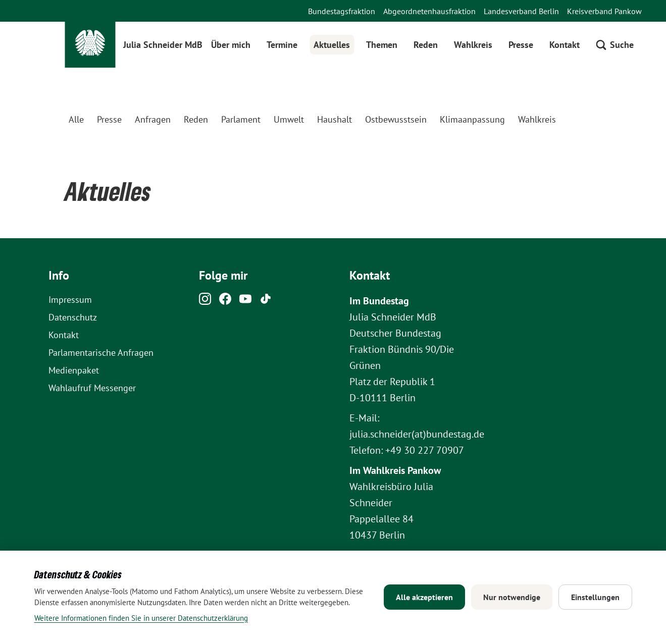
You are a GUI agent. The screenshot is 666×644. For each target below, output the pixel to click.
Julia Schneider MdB (163, 45)
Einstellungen (595, 597)
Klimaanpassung (472, 119)
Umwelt (289, 119)
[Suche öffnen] (615, 45)
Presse (521, 45)
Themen (382, 45)
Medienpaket (74, 370)
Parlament (241, 119)
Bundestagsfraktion (342, 11)
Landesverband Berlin (521, 11)
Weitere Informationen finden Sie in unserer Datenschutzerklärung (141, 618)
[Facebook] (225, 302)
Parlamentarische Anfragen (101, 353)
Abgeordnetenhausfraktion (429, 11)
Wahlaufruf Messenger (92, 388)
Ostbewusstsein (396, 119)
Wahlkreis (473, 45)
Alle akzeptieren (424, 597)
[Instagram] (205, 302)
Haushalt (335, 119)
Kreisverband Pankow (604, 11)
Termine (282, 45)
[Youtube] (245, 302)
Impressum (70, 300)
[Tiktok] (266, 302)
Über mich (231, 45)
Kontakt (565, 45)
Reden (426, 45)
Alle (76, 119)
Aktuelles (332, 45)
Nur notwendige (512, 597)
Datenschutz (73, 317)
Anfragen (153, 119)
